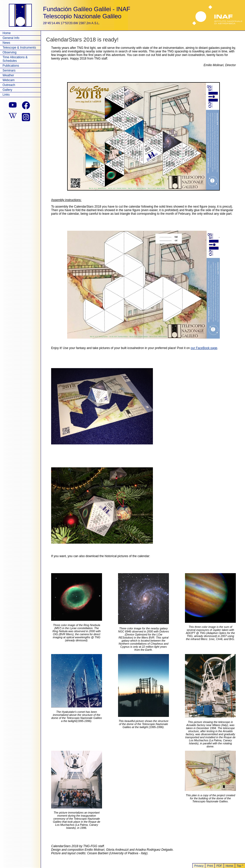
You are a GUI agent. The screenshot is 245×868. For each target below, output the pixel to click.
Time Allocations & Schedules (15, 59)
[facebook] (26, 105)
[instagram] (26, 117)
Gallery (7, 90)
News (6, 43)
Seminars (9, 70)
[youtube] (13, 105)
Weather (8, 75)
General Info (11, 38)
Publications (11, 66)
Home (7, 33)
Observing (10, 52)
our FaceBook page (204, 348)
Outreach (9, 85)
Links (6, 95)
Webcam (9, 80)
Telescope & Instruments (19, 48)
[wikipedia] (13, 117)
